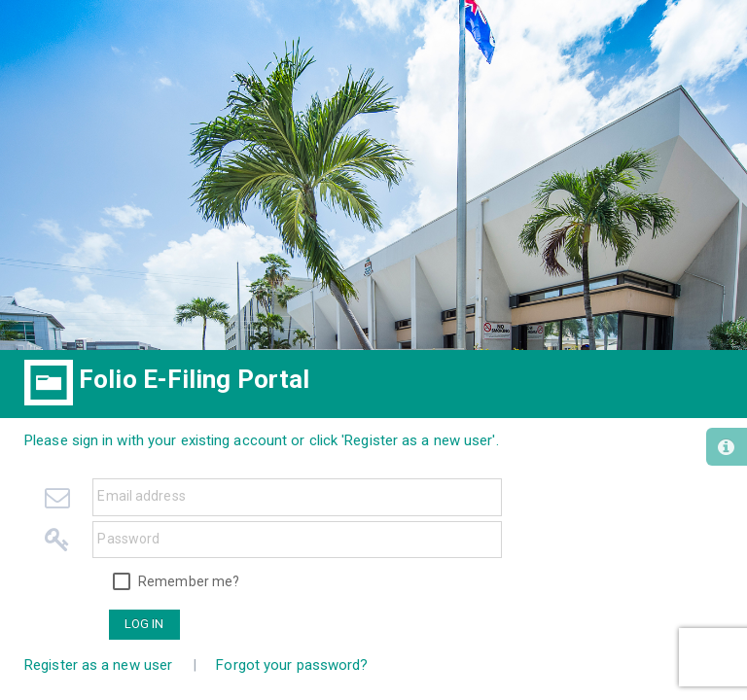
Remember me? (189, 581)
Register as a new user (98, 665)
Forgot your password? (292, 665)
